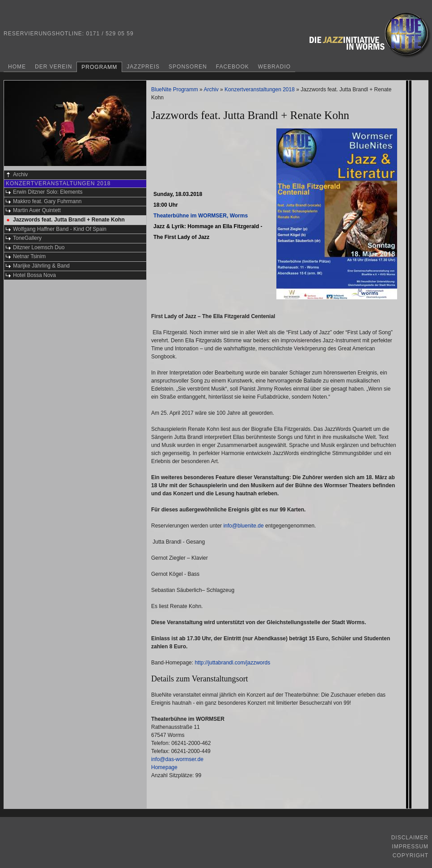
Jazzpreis (143, 67)
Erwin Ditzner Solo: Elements (48, 192)
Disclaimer (410, 838)
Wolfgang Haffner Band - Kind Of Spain (60, 229)
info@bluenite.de (243, 526)
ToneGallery (27, 238)
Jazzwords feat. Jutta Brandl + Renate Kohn (69, 220)
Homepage (164, 767)
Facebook (233, 67)
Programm (99, 67)
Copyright (411, 855)
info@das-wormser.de (177, 759)
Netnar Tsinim (29, 256)
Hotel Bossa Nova (34, 275)
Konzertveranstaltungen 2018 (58, 183)
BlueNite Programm (175, 89)
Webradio (274, 67)
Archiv (20, 174)
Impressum (410, 847)
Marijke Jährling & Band (41, 266)
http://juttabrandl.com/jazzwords (232, 663)
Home (17, 67)
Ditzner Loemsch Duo (39, 247)
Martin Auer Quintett (37, 210)
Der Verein (53, 67)
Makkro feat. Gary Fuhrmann (47, 201)
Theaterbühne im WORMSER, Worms (201, 216)
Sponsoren (188, 67)
